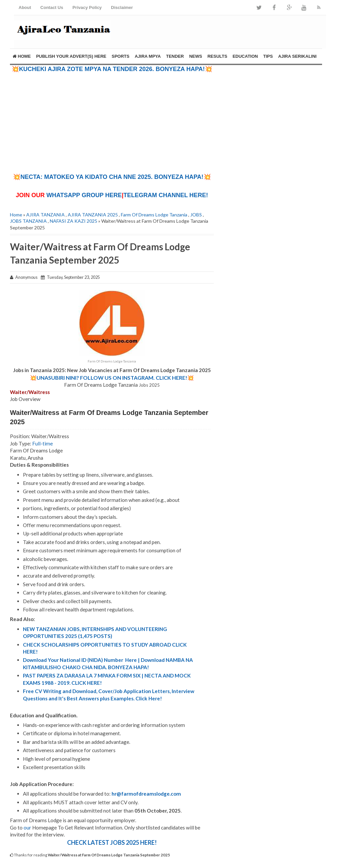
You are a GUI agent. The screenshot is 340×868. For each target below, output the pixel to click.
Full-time (42, 443)
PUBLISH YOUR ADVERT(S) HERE (71, 56)
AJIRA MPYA (148, 56)
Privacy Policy (87, 7)
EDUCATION (245, 56)
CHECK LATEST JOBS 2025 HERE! (112, 842)
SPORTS (120, 56)
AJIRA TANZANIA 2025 (93, 215)
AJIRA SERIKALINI (297, 56)
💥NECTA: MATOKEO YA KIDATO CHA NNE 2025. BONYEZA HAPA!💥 (112, 177)
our (27, 828)
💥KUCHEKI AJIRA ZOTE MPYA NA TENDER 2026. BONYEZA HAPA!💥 (112, 69)
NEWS (196, 56)
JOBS (196, 215)
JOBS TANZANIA (28, 221)
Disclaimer (122, 7)
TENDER (175, 56)
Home (22, 56)
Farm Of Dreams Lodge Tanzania (154, 215)
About (25, 7)
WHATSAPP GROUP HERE (84, 195)
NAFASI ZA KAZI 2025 (74, 221)
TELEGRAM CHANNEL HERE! (166, 195)
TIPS (268, 56)
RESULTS (217, 56)
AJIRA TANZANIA (45, 215)
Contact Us (52, 7)
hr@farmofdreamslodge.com (146, 794)
